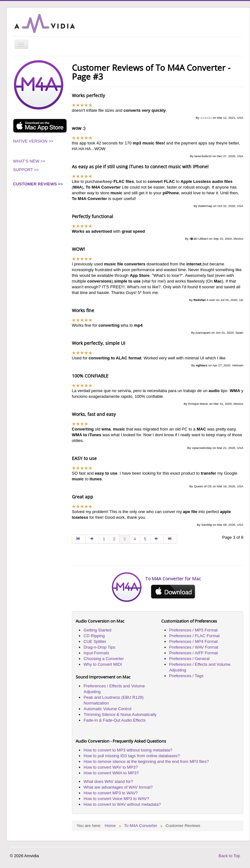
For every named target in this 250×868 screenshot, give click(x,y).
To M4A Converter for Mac (173, 579)
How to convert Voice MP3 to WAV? (116, 799)
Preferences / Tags (186, 676)
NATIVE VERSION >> (33, 141)
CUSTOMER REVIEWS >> (38, 184)
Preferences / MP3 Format (193, 630)
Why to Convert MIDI (103, 664)
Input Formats (96, 653)
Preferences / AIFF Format (194, 653)
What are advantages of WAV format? (118, 787)
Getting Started (97, 630)
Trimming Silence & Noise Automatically (120, 714)
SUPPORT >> (26, 170)
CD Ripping (94, 636)
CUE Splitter (95, 641)
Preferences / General (189, 659)
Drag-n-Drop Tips (100, 647)
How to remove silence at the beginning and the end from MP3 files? (146, 761)
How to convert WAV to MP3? (111, 767)
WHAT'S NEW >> (29, 161)
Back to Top (229, 856)
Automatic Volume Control (108, 709)
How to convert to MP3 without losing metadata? (128, 750)
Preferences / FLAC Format (194, 636)
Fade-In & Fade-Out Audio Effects (115, 720)
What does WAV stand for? (108, 781)
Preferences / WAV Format (194, 647)
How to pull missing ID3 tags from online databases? (132, 756)
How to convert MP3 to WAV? (111, 793)
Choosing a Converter (104, 659)
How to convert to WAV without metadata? (122, 804)
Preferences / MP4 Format (193, 641)
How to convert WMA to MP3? (111, 773)
